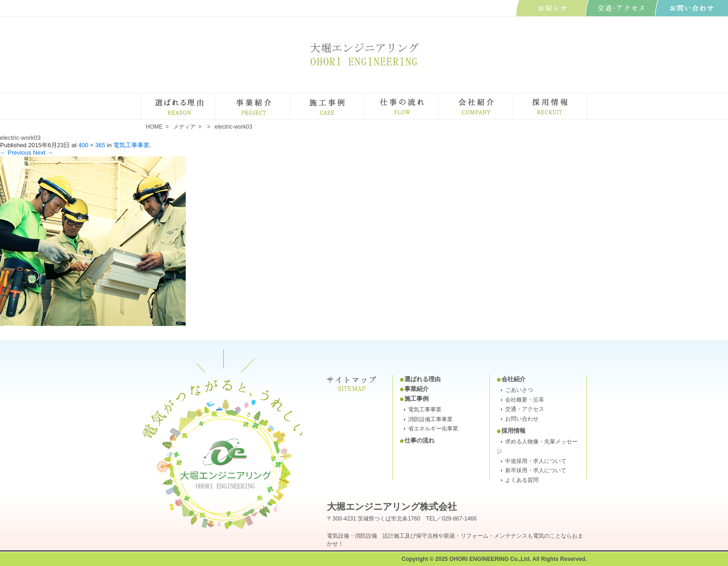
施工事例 (364, 97)
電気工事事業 (131, 145)
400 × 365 (91, 145)
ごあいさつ (519, 390)
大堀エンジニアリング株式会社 (364, 54)
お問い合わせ (692, 8)
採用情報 (513, 431)
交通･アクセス (622, 8)
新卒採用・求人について (536, 470)
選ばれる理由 (215, 97)
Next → (43, 153)
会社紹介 (512, 97)
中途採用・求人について (536, 461)
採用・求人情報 (586, 97)
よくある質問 (522, 480)
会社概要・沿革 (525, 400)
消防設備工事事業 (430, 419)
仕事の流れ (438, 97)
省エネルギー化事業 (433, 429)
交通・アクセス (525, 409)
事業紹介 (289, 97)
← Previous (16, 153)
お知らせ (552, 8)
